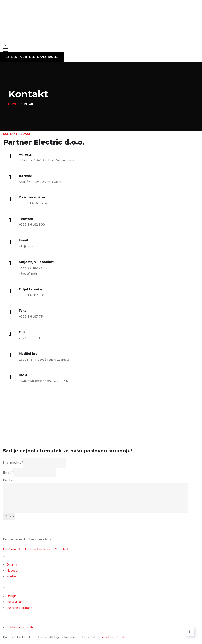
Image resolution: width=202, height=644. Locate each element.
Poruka (9, 480)
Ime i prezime (13, 463)
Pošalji (9, 516)
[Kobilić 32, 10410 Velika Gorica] (33, 419)
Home (13, 104)
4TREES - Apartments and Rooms (32, 57)
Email (8, 473)
